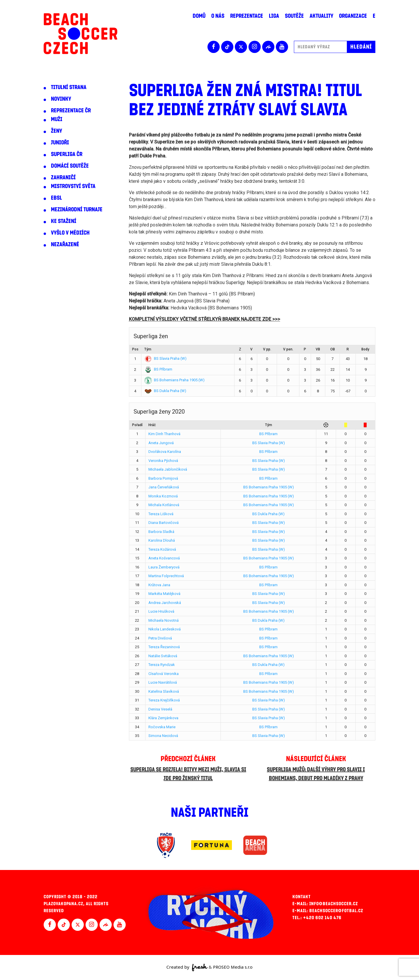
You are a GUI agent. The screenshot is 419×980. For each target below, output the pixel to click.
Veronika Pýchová (163, 461)
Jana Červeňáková (164, 487)
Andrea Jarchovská (165, 603)
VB (318, 349)
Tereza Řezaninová (164, 647)
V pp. (267, 349)
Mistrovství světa (73, 186)
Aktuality (321, 16)
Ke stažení (64, 221)
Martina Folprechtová (166, 576)
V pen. (288, 349)
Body (365, 349)
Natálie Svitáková (163, 656)
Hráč (152, 425)
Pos (135, 349)
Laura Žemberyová (164, 567)
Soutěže (294, 16)
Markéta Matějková (164, 594)
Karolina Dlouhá (162, 540)
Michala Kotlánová (164, 505)
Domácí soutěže (70, 166)
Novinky (61, 99)
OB (333, 349)
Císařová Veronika (164, 674)
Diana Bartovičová (164, 523)
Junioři (60, 143)
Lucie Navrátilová (163, 682)
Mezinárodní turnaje (77, 210)
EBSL (56, 198)
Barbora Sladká (161, 532)
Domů (199, 16)
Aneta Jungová (161, 443)
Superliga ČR (67, 154)
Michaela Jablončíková (168, 469)
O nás (218, 16)
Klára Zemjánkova (163, 718)
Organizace (353, 16)
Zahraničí (63, 178)
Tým (148, 349)
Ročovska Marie (162, 727)
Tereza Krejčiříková (164, 700)
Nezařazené (65, 244)
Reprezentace (247, 16)
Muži (57, 119)
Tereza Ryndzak (162, 665)
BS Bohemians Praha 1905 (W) (174, 380)
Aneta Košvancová (164, 558)
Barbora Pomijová (163, 478)
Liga (274, 16)
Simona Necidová (163, 736)
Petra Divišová (160, 638)
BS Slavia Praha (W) (165, 358)
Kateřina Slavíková (164, 691)
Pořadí (137, 425)
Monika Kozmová (163, 496)
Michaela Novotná (164, 620)
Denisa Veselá (160, 709)
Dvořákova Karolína (165, 452)
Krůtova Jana (159, 585)
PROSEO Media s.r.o (233, 967)
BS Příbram (158, 369)
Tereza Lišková (161, 514)
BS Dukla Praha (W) (165, 391)
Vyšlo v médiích (70, 233)
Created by (187, 967)
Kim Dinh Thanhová (164, 434)
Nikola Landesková (165, 629)
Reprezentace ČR (71, 111)
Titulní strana (69, 87)
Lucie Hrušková (161, 611)
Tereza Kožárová (162, 549)
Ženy (56, 131)
